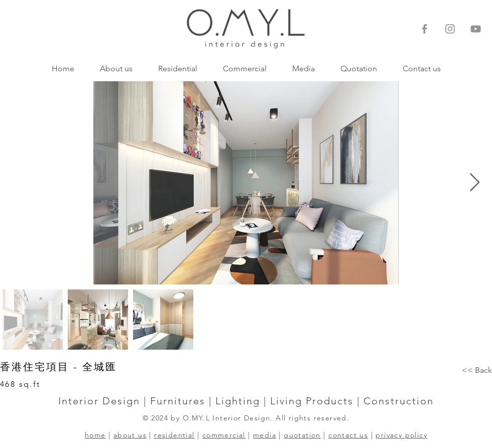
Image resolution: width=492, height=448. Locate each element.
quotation (302, 435)
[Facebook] (424, 29)
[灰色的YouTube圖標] (476, 29)
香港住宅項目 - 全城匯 (58, 367)
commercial (224, 435)
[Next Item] (475, 183)
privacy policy (401, 435)
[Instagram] (450, 29)
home (95, 435)
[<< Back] (477, 370)
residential (174, 435)
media (265, 435)
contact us (348, 435)
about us (130, 435)
